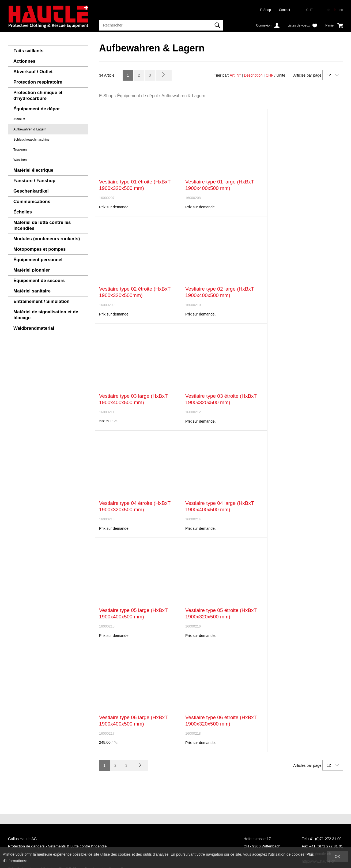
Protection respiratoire (38, 82)
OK (337, 856)
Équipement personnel (38, 260)
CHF (269, 75)
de (328, 10)
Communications (32, 202)
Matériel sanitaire (32, 291)
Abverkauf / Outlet (33, 72)
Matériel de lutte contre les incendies (42, 225)
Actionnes (24, 61)
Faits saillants (28, 51)
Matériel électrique (33, 170)
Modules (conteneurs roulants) (47, 239)
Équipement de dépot (37, 109)
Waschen (20, 160)
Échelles (23, 212)
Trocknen (20, 150)
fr (335, 10)
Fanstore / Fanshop (34, 181)
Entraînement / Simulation (41, 301)
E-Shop (266, 10)
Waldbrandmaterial (34, 328)
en (341, 10)
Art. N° (235, 75)
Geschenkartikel (31, 191)
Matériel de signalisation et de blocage (46, 315)
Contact (284, 10)
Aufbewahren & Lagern (30, 129)
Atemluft (19, 119)
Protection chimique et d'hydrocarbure (38, 95)
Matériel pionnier (32, 270)
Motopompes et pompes (40, 249)
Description (253, 75)
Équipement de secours (39, 281)
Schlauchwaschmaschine (31, 140)
